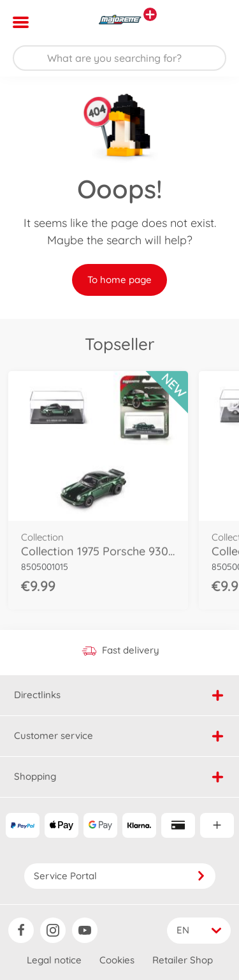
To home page (119, 280)
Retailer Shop (183, 960)
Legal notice (54, 960)
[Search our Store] (119, 58)
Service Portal (120, 876)
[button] (211, 22)
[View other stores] (150, 14)
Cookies (117, 960)
